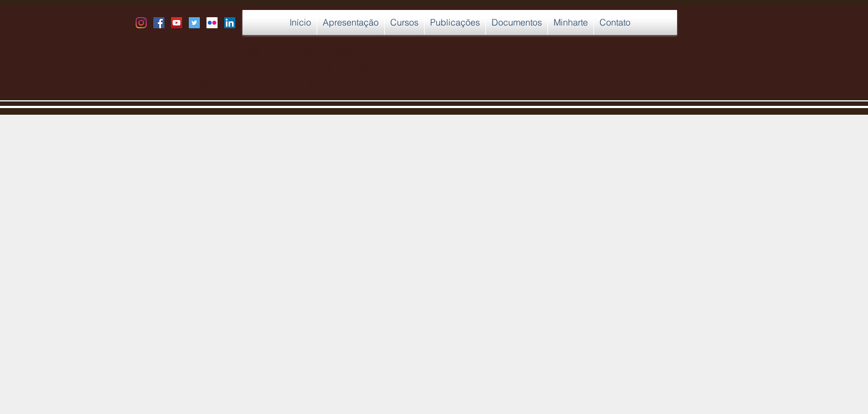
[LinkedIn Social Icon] (230, 23)
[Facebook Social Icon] (159, 23)
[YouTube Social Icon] (177, 23)
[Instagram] (141, 23)
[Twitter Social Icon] (194, 23)
